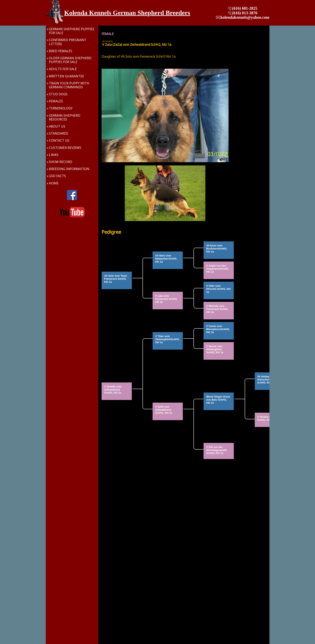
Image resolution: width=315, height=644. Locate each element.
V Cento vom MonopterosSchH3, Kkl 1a (218, 331)
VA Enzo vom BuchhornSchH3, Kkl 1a (217, 250)
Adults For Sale (63, 69)
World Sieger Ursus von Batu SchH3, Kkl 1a (218, 401)
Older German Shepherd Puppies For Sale (70, 60)
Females (56, 101)
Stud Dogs (58, 94)
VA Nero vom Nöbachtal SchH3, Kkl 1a (166, 260)
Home (54, 183)
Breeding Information (69, 169)
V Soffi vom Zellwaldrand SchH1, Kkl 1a (164, 411)
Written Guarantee (67, 76)
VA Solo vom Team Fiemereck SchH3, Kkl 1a (116, 280)
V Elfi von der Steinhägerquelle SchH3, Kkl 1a (217, 452)
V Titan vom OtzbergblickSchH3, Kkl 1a (168, 341)
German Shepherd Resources (65, 117)
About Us (57, 126)
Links (54, 155)
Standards (59, 133)
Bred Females (61, 51)
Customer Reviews (65, 148)
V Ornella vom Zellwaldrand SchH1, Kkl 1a (113, 391)
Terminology (61, 108)
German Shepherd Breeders (151, 13)
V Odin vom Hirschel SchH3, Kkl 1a (219, 290)
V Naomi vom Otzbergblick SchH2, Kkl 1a (215, 351)
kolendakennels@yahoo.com (245, 17)
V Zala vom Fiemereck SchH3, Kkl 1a (167, 300)
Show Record (61, 162)
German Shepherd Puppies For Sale (72, 31)
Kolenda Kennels (88, 13)
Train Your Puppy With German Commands (69, 85)
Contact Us (59, 140)
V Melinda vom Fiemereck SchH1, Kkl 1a (218, 311)
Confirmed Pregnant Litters (68, 42)
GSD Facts (57, 176)
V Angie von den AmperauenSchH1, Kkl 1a (218, 270)
